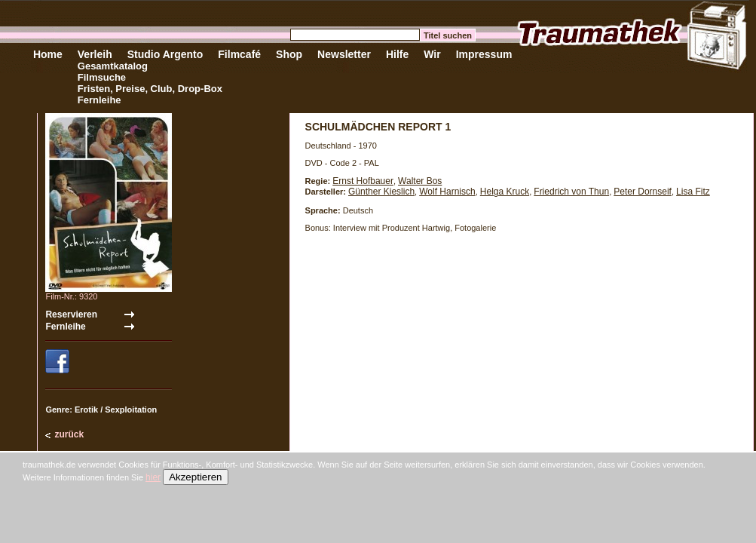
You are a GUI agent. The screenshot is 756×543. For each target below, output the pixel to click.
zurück (69, 434)
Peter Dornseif (643, 192)
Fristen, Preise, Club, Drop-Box (150, 89)
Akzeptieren (195, 477)
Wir (432, 54)
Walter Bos (420, 181)
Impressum (484, 54)
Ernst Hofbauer (363, 181)
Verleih (95, 54)
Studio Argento (165, 54)
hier (153, 477)
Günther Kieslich (381, 192)
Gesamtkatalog (113, 66)
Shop (289, 54)
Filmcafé (239, 54)
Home (48, 54)
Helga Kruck (505, 192)
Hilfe (397, 54)
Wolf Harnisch (447, 192)
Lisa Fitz (693, 192)
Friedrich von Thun (571, 192)
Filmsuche (102, 77)
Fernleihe (99, 100)
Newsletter (344, 54)
